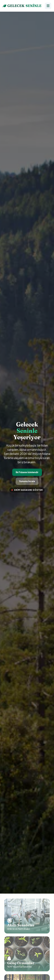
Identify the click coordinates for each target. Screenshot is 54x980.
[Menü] (48, 6)
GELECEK (22, 6)
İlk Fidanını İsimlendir (27, 472)
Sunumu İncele (27, 481)
